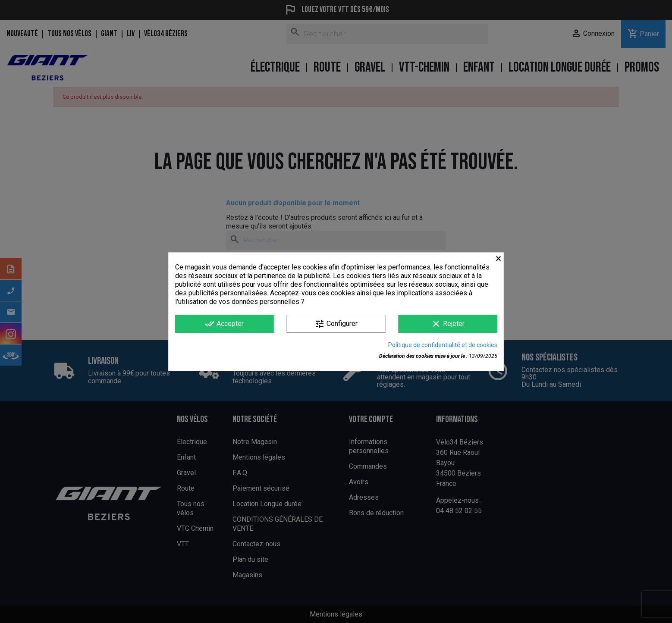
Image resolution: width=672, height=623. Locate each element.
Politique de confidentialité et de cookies (443, 345)
